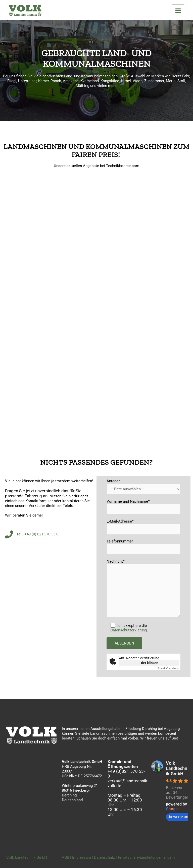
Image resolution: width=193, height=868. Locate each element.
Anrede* (143, 487)
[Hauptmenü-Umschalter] (178, 11)
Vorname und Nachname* (143, 507)
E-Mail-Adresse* (143, 527)
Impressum (82, 857)
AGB (65, 857)
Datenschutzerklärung (129, 630)
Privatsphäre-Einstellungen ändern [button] (146, 857)
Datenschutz (104, 857)
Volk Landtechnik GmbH (177, 768)
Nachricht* (143, 589)
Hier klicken (149, 663)
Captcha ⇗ (168, 668)
